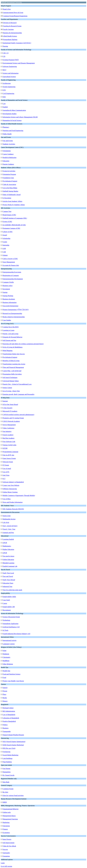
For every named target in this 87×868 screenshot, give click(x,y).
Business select (8, 286)
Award (5, 235)
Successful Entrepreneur (11, 306)
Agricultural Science (9, 77)
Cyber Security (8, 408)
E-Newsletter (7, 198)
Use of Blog (7, 499)
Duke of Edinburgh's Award (12, 195)
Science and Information (11, 73)
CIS (4, 56)
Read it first (7, 9)
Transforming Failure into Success (14, 354)
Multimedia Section (9, 519)
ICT (4, 479)
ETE (4, 90)
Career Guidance (8, 154)
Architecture (7, 83)
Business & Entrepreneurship (12, 33)
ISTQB (5, 448)
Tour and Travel (8, 576)
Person (5, 691)
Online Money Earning (10, 492)
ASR (4, 249)
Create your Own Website (11, 485)
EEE (4, 97)
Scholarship (7, 238)
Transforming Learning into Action (14, 364)
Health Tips (6, 671)
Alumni (5, 255)
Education (6, 161)
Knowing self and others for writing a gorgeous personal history (23, 344)
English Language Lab (10, 566)
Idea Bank (6, 782)
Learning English (8, 539)
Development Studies (10, 114)
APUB (5, 543)
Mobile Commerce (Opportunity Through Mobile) (19, 495)
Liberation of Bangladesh (11, 718)
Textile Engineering (9, 87)
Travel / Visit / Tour (9, 529)
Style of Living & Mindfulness (13, 347)
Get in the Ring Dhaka (10, 188)
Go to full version (6, 866)
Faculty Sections (8, 29)
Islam (5, 651)
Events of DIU (7, 222)
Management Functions (10, 819)
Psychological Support (10, 181)
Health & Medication (10, 157)
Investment (6, 289)
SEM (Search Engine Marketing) (13, 745)
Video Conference (9, 428)
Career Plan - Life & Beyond (12, 371)
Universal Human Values (11, 381)
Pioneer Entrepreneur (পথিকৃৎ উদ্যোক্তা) (16, 310)
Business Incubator (9, 299)
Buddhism (6, 661)
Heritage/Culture (8, 708)
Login (3, 863)
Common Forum (8, 789)
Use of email (7, 469)
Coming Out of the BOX (11, 327)
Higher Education (8, 549)
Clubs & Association (9, 184)
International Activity (10, 640)
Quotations (6, 856)
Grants (5, 242)
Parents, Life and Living (11, 334)
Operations (6, 826)
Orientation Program (9, 174)
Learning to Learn (9, 330)
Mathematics (7, 546)
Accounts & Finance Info (11, 265)
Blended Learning (9, 563)
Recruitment (7, 610)
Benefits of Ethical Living (11, 361)
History (5, 701)
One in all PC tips (8, 455)
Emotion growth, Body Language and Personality (19, 394)
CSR (4, 252)
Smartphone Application (11, 624)
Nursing (5, 46)
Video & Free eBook (9, 846)
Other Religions (8, 664)
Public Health (7, 134)
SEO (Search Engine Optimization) (14, 742)
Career (5, 603)
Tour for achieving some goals (12, 590)
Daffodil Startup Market (10, 191)
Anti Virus (6, 475)
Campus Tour (7, 211)
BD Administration (9, 711)
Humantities (7, 772)
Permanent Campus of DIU (12, 228)
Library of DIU (8, 232)
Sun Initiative (7, 431)
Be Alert (5, 792)
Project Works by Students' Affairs (14, 205)
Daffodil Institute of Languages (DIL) (15, 218)
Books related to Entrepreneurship (14, 317)
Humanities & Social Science (12, 120)
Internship (6, 245)
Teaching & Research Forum (12, 26)
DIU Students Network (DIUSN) (13, 509)
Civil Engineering (8, 93)
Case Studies (7, 320)
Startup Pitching (8, 296)
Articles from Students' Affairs (12, 201)
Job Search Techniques (10, 377)
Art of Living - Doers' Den (11, 391)
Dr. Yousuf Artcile (9, 775)
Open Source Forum (9, 458)
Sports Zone (7, 516)
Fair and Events (8, 141)
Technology (7, 620)
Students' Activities (9, 144)
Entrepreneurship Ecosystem (12, 272)
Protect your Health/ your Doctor (13, 681)
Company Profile (8, 282)
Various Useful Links (10, 445)
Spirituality (6, 853)
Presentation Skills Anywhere (12, 374)
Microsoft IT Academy (10, 411)
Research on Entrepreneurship (12, 313)
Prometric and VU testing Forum (13, 418)
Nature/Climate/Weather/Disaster (13, 735)
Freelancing (7, 752)
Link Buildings (8, 758)
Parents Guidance (8, 164)
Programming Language (11, 452)
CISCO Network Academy (11, 421)
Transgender (7, 731)
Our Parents (7, 769)
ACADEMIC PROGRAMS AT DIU (14, 225)
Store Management (9, 262)
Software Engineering (10, 66)
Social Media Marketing (11, 755)
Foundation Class (8, 178)
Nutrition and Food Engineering (13, 131)
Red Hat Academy (9, 438)
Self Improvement (9, 843)
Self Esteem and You (9, 340)
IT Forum (6, 465)
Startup (5, 292)
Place (5, 694)
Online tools (7, 812)
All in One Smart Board (10, 404)
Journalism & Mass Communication (14, 110)
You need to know (8, 556)
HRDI (5, 802)
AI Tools (5, 630)
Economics (6, 833)
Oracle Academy (8, 435)
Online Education (8, 560)
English (5, 107)
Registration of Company (11, 275)
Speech (5, 688)
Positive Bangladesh (9, 721)
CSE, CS (6, 53)
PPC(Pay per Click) (9, 748)
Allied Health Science (10, 36)
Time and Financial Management (13, 367)
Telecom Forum (8, 462)
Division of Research (10, 23)
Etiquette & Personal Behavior (13, 337)
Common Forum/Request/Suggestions (15, 16)
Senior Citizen (7, 388)
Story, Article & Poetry (10, 526)
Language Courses (9, 644)
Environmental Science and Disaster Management (19, 63)
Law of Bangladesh (9, 715)
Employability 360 (9, 607)
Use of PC (6, 472)
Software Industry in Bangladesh (13, 482)
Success (5, 849)
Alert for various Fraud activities (13, 795)
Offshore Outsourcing (10, 489)
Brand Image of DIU (9, 215)
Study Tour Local (8, 573)
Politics (5, 725)
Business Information (10, 302)
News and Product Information (13, 502)
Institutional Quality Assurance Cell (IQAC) (17, 43)
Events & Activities (9, 171)
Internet (5, 401)
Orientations (7, 151)
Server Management (9, 425)
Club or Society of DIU (10, 259)
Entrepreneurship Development (13, 279)
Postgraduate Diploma (10, 40)
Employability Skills (9, 597)
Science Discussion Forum (11, 617)
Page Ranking (7, 762)
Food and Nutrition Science (12, 674)
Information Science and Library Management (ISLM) (20, 117)
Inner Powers (7, 839)
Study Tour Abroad (9, 580)
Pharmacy (6, 127)
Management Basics (9, 816)
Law (4, 104)
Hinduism (6, 654)
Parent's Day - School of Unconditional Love (17, 384)
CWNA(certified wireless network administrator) (19, 415)
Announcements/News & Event (13, 13)
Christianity (7, 657)
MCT (5, 70)
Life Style (6, 522)
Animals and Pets (8, 533)
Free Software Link (9, 442)
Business (6, 728)
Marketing (6, 822)
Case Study (6, 600)
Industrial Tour (8, 586)
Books (5, 698)
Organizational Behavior (11, 809)
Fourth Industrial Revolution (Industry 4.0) (17, 634)
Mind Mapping (8, 351)
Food (4, 677)
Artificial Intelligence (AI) (11, 627)
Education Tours (8, 583)
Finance (5, 829)
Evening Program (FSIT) (11, 60)
